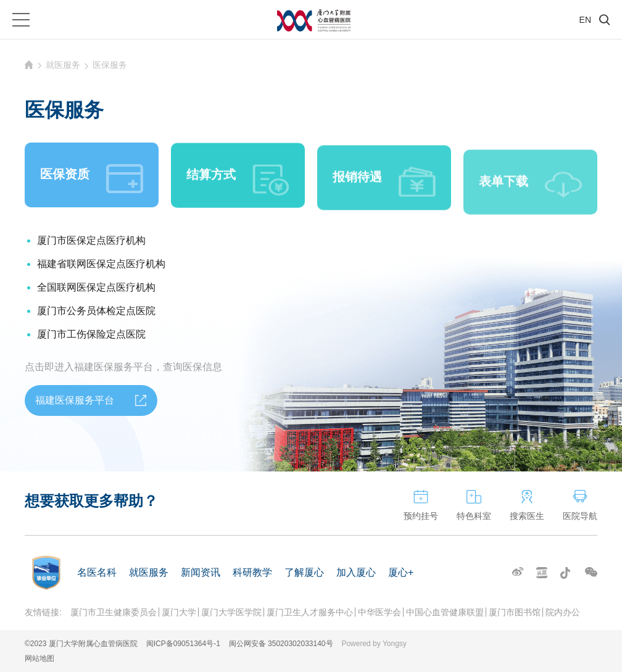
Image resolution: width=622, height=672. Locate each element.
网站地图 (39, 658)
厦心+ (401, 572)
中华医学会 (379, 612)
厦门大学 (179, 612)
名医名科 (97, 572)
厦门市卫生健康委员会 (114, 612)
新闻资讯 (201, 572)
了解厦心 (304, 572)
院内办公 (563, 612)
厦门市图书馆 (515, 612)
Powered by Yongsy (374, 644)
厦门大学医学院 (231, 612)
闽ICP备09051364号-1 (183, 644)
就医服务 (63, 65)
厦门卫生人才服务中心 (310, 612)
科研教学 (252, 572)
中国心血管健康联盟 (445, 612)
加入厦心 (356, 572)
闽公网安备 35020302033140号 (281, 644)
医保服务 (110, 65)
